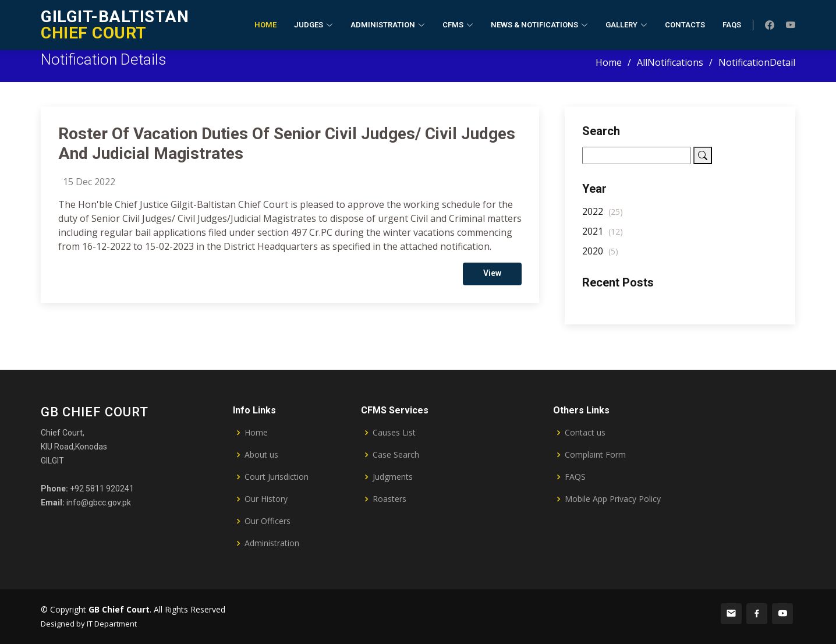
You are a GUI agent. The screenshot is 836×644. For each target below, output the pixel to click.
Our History (266, 499)
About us (261, 455)
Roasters (389, 499)
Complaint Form (595, 455)
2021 (603, 236)
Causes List (394, 433)
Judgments (393, 477)
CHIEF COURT (115, 25)
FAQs (732, 25)
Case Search (396, 455)
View (492, 278)
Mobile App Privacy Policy (613, 499)
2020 (600, 256)
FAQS (575, 477)
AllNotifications (670, 62)
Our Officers (268, 521)
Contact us (585, 433)
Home (265, 25)
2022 (603, 216)
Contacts (685, 25)
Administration (272, 543)
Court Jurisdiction (277, 477)
